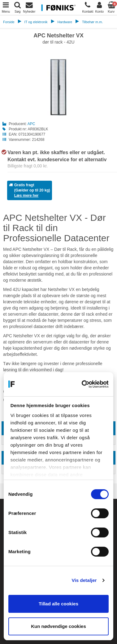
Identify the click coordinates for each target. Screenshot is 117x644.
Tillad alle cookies (58, 604)
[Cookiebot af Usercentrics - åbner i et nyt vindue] (83, 384)
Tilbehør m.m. (92, 22)
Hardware (65, 22)
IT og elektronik (36, 22)
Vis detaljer (84, 580)
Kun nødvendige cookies (58, 626)
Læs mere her (26, 196)
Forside (9, 22)
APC (31, 124)
